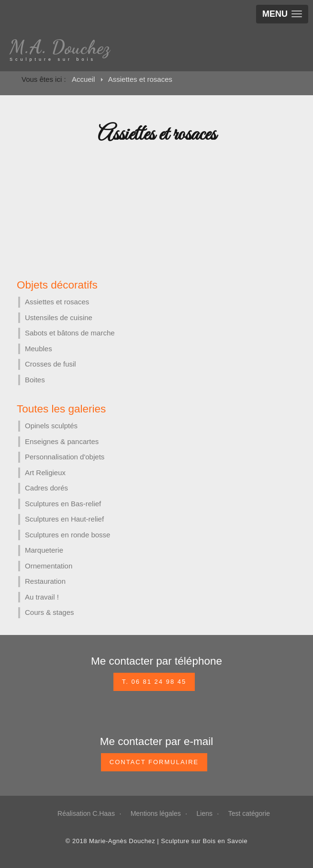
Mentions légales (156, 813)
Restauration (45, 581)
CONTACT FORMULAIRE (154, 762)
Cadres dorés (46, 488)
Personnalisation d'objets (65, 457)
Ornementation (49, 566)
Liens (205, 813)
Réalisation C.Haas (86, 813)
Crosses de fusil (50, 364)
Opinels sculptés (51, 426)
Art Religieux (45, 473)
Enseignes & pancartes (62, 441)
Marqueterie (44, 550)
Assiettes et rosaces (57, 302)
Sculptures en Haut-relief (64, 519)
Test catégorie (249, 813)
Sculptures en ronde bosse (67, 535)
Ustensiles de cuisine (59, 317)
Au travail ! (42, 597)
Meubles (39, 349)
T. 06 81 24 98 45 (154, 682)
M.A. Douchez (60, 47)
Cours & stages (50, 612)
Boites (35, 380)
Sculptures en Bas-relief (63, 504)
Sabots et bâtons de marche (70, 333)
